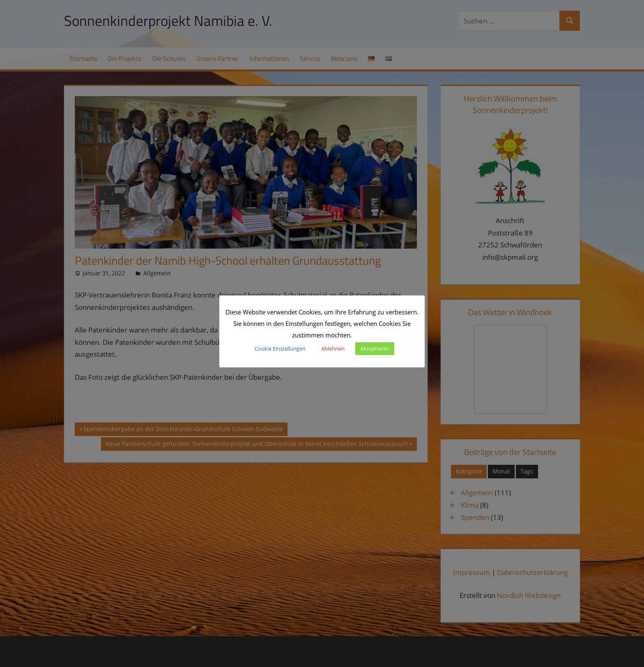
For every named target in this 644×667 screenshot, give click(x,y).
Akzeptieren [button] (375, 349)
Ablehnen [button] (333, 349)
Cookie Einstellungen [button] (280, 349)
